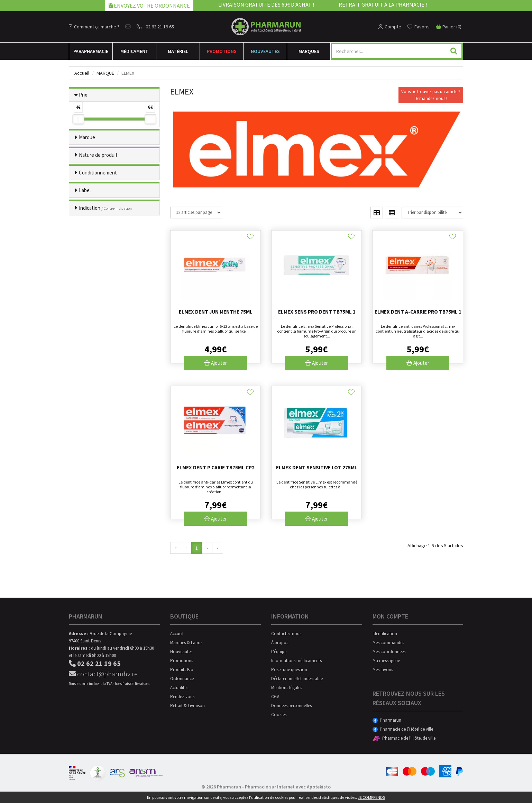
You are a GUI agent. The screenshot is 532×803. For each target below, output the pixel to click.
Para (91, 51)
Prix (83, 95)
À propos (280, 643)
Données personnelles (291, 706)
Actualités (179, 688)
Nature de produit (98, 155)
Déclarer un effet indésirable (297, 679)
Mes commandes (388, 643)
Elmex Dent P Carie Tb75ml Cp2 (216, 467)
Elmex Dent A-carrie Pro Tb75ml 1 (418, 312)
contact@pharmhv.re (103, 674)
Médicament (134, 51)
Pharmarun (387, 720)
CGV (275, 697)
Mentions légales (287, 688)
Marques (309, 51)
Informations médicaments (296, 661)
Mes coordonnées (389, 652)
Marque (105, 73)
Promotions (222, 51)
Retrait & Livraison (187, 706)
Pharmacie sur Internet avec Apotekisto (288, 787)
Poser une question (289, 670)
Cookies (279, 715)
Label (85, 190)
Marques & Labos (186, 643)
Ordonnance (182, 679)
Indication (105, 208)
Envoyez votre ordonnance (149, 6)
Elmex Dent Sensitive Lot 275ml (317, 467)
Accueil (82, 73)
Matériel (178, 51)
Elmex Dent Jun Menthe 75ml (216, 312)
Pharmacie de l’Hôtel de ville (403, 729)
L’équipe (279, 652)
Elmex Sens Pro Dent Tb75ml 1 (317, 312)
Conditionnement (98, 173)
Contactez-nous (286, 634)
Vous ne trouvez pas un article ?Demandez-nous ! (431, 95)
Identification (385, 634)
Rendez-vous (182, 697)
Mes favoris (383, 670)
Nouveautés (265, 51)
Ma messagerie (386, 661)
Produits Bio (182, 670)
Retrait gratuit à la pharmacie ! (383, 4)
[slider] (78, 119)
